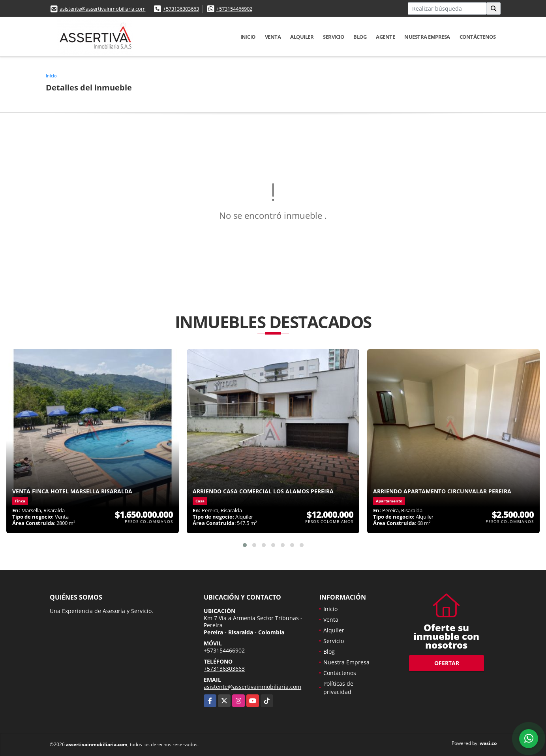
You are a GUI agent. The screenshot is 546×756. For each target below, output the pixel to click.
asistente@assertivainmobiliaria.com (103, 9)
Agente (385, 37)
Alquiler (302, 37)
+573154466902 (234, 9)
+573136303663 (181, 9)
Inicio (248, 37)
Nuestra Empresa (427, 37)
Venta (273, 37)
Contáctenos (478, 37)
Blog (360, 37)
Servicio (333, 37)
